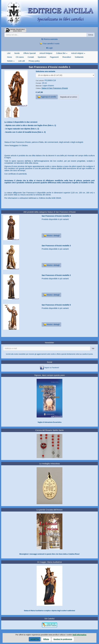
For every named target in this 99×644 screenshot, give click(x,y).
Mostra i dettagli (51, 236)
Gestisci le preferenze (63, 639)
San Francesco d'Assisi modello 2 (56, 275)
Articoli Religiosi (46, 53)
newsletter (22, 354)
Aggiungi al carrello (47, 97)
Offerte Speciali (29, 53)
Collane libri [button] (62, 53)
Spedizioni (42, 57)
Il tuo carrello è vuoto (49, 44)
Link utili (22, 61)
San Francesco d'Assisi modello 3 (56, 246)
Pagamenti (54, 57)
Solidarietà (79, 57)
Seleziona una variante (45, 71)
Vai (93, 348)
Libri (9, 53)
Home (9, 57)
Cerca (91, 35)
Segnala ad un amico (69, 97)
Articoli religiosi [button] (78, 53)
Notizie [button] (11, 61)
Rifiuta (46, 639)
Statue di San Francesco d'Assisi (55, 88)
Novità (17, 53)
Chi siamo (20, 57)
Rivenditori (67, 57)
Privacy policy (34, 61)
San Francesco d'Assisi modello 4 (56, 216)
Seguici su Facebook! (52, 368)
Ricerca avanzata (49, 39)
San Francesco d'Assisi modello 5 (56, 305)
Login (49, 48)
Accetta (35, 639)
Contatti (31, 57)
